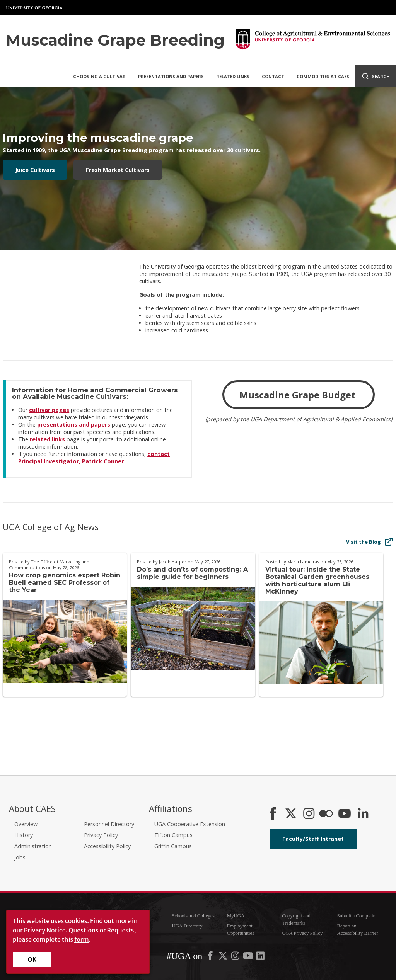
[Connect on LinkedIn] (363, 814)
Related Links (233, 76)
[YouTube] (345, 814)
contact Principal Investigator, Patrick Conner (94, 458)
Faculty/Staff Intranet (313, 839)
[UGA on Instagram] (236, 957)
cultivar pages (49, 410)
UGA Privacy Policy (302, 933)
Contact (273, 76)
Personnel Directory (109, 824)
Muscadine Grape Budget (299, 395)
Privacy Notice (45, 930)
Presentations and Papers (171, 76)
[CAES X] (292, 814)
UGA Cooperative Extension (190, 824)
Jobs (20, 857)
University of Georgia (35, 8)
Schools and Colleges (193, 916)
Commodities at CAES (323, 76)
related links (47, 439)
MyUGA (236, 916)
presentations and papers (74, 424)
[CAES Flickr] (326, 814)
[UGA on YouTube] (249, 957)
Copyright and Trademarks (296, 920)
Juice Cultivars (35, 170)
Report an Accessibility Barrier (357, 930)
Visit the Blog (370, 542)
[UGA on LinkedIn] (260, 957)
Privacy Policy (101, 835)
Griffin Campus (173, 846)
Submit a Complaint (357, 916)
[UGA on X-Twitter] (224, 957)
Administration (33, 846)
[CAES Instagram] (309, 814)
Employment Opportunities (241, 930)
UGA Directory (187, 926)
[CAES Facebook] (273, 814)
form (82, 939)
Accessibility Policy (107, 846)
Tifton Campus (173, 835)
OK (32, 960)
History (24, 835)
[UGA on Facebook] (211, 957)
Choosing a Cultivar (99, 76)
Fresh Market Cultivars (118, 170)
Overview (26, 824)
